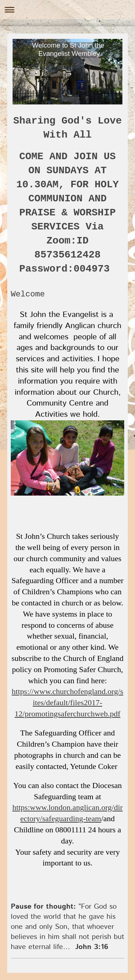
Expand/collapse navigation (67, 10)
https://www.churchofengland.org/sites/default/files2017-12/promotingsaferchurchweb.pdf (68, 702)
